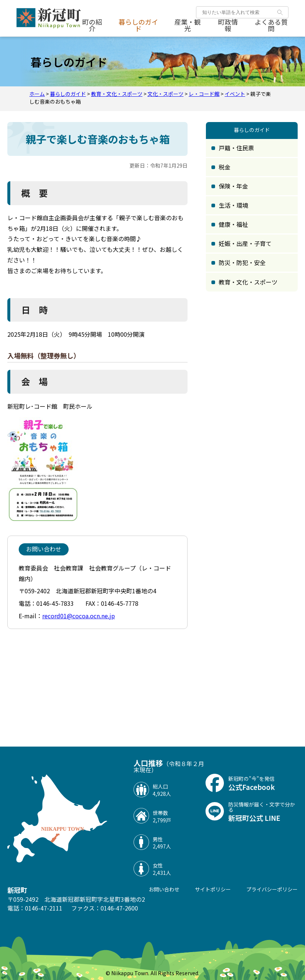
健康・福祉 (233, 224)
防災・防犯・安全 (242, 262)
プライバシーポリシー (272, 889)
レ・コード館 (204, 94)
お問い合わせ (164, 889)
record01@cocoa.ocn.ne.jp (79, 616)
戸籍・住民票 (236, 148)
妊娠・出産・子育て (245, 243)
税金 (225, 167)
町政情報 (228, 25)
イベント (235, 94)
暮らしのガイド (138, 25)
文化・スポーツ (166, 94)
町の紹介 (92, 25)
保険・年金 (233, 186)
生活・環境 (233, 205)
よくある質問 (271, 25)
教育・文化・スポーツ (117, 94)
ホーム (37, 94)
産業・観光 (188, 25)
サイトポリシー (213, 889)
